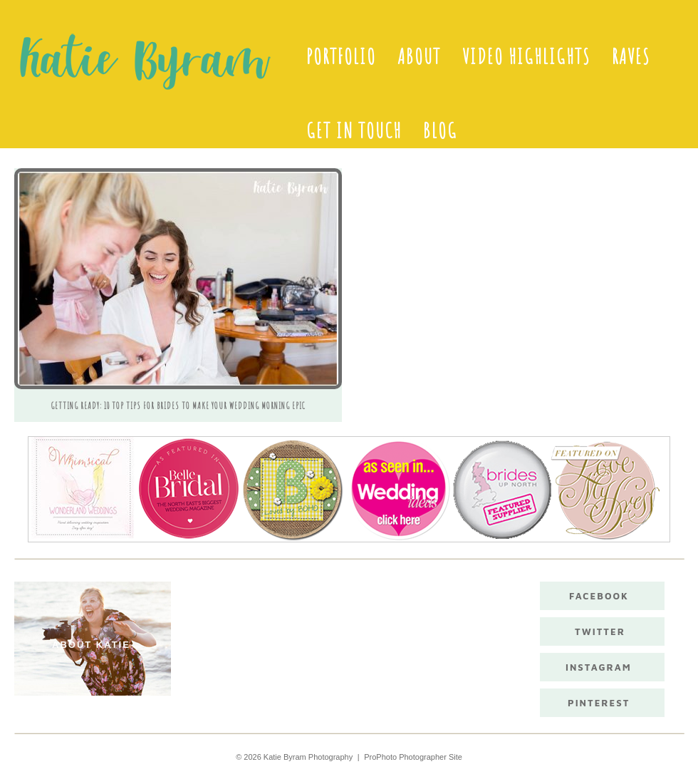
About (419, 56)
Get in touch (354, 130)
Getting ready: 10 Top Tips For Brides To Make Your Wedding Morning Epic (178, 406)
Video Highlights (526, 56)
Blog (440, 130)
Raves (631, 56)
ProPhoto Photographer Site (413, 757)
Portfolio (341, 56)
